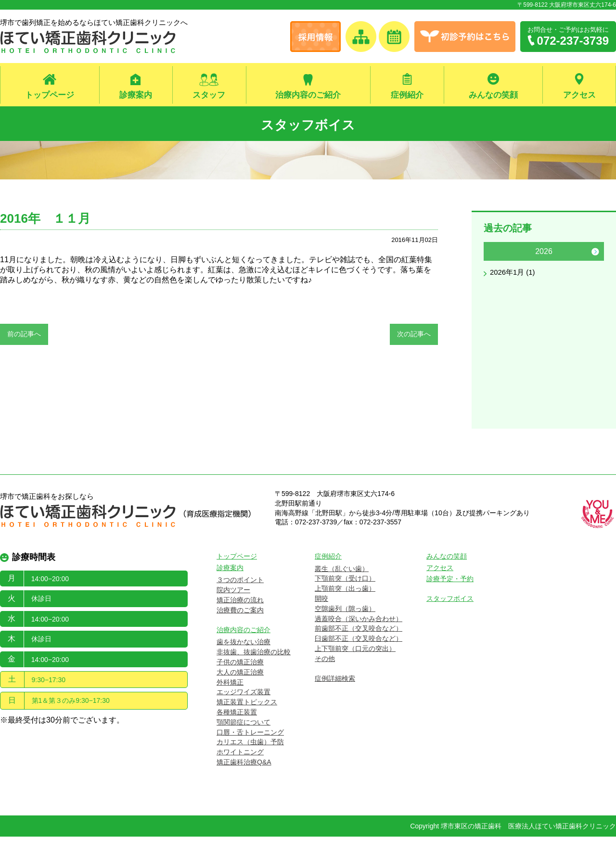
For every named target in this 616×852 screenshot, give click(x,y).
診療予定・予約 (450, 595)
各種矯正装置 (237, 727)
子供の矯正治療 (240, 677)
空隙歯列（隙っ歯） (345, 624)
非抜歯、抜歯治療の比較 (254, 667)
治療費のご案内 (240, 625)
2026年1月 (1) (514, 277)
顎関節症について (244, 738)
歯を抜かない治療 (244, 658)
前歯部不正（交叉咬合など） (359, 644)
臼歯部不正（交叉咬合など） (359, 654)
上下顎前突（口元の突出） (355, 664)
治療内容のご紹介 (308, 95)
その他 (325, 674)
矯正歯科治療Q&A (244, 777)
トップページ (50, 95)
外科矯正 (230, 698)
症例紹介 (407, 95)
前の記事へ (24, 338)
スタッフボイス (308, 125)
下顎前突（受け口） (345, 594)
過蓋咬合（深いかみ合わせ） (359, 634)
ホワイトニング (240, 767)
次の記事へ (414, 338)
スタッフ (209, 95)
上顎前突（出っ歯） (345, 604)
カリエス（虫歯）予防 (250, 758)
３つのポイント (240, 596)
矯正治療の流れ (240, 615)
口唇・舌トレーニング (250, 748)
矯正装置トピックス (247, 717)
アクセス (579, 95)
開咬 (321, 614)
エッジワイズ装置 (244, 708)
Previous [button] (492, 255)
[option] (544, 266)
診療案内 (136, 95)
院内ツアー (233, 605)
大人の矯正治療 (240, 687)
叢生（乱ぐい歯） (342, 584)
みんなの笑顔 (493, 95)
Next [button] (595, 255)
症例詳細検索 (335, 694)
